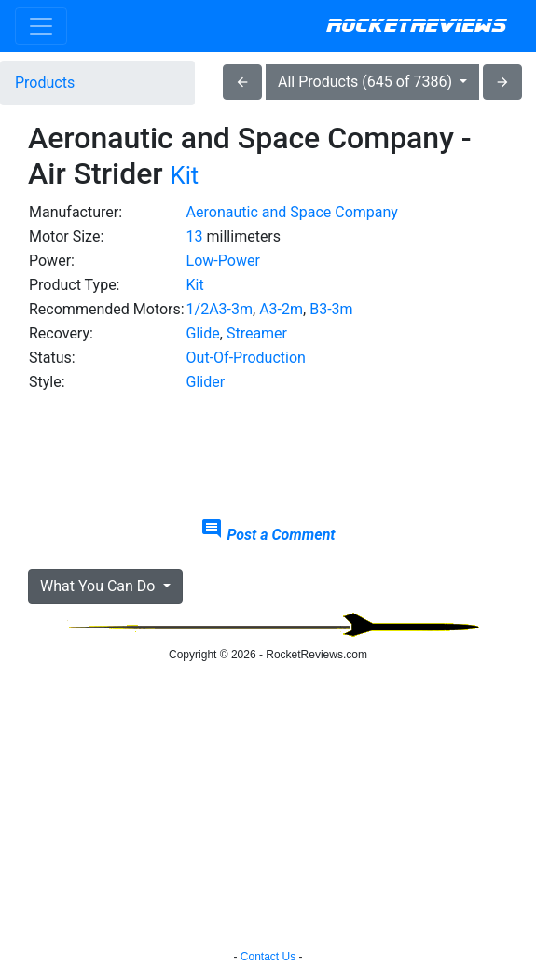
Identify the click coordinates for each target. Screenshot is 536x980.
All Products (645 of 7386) (367, 82)
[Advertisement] (268, 456)
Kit (185, 175)
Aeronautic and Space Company (292, 212)
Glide (203, 333)
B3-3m (331, 309)
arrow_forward (502, 82)
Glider (206, 382)
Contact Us (268, 957)
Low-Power (223, 261)
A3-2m (281, 309)
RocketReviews (416, 26)
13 (195, 236)
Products (45, 83)
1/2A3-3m (220, 309)
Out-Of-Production (246, 358)
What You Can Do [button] (99, 586)
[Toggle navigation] (41, 26)
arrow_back (242, 82)
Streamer (257, 333)
